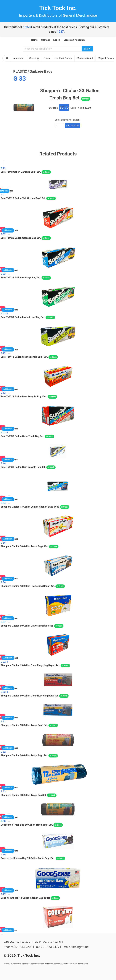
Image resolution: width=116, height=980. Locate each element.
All (7, 58)
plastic (20, 71)
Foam (47, 58)
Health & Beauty (63, 58)
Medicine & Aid (85, 58)
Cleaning (34, 58)
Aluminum (19, 58)
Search (87, 49)
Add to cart (8, 230)
